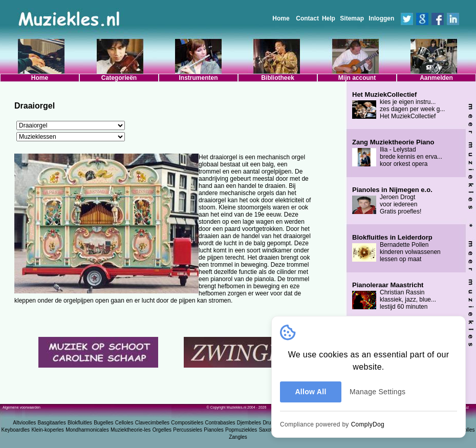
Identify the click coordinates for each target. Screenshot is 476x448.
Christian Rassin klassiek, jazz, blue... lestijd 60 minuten (394, 296)
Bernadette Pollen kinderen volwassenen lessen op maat (396, 248)
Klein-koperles (47, 430)
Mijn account (357, 78)
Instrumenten (198, 78)
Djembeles (249, 423)
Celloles (124, 423)
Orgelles (162, 430)
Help (329, 18)
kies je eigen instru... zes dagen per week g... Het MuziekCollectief (398, 105)
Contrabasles (220, 423)
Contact (307, 18)
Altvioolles (24, 423)
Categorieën (119, 78)
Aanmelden (436, 78)
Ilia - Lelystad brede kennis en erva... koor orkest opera (397, 153)
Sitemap (352, 18)
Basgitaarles (52, 423)
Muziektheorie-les (131, 430)
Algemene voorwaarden (21, 407)
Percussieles (188, 430)
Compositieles (187, 423)
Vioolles (466, 430)
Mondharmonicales (87, 430)
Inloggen (381, 18)
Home (281, 18)
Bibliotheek (278, 78)
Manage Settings (377, 392)
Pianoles (213, 430)
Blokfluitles (80, 423)
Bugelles (103, 423)
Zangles (238, 437)
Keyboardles (16, 430)
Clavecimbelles (152, 423)
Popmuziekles (241, 430)
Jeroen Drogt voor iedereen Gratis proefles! (392, 201)
